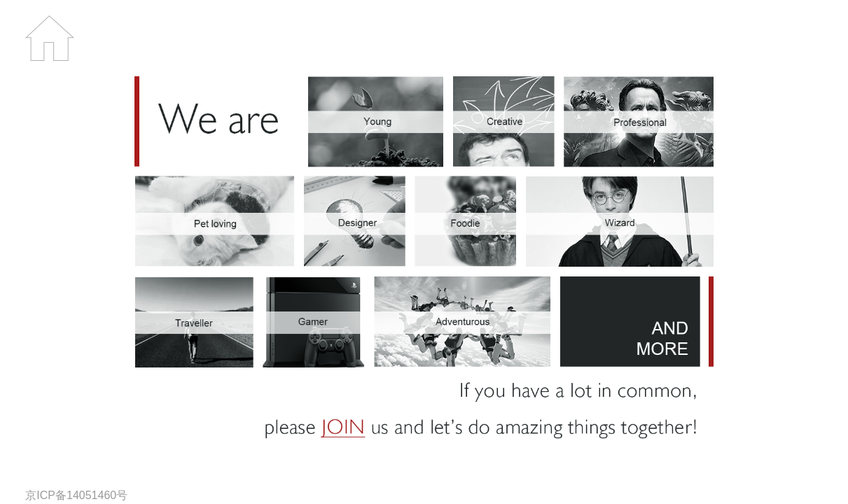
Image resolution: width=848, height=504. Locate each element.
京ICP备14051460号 (76, 495)
